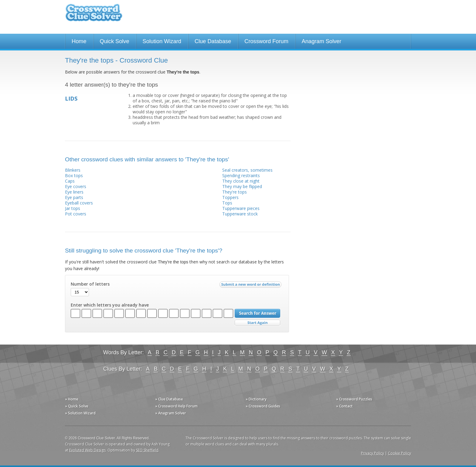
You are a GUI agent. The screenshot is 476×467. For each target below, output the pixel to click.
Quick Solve (115, 41)
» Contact (344, 406)
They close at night (241, 181)
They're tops (235, 192)
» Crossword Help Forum (176, 406)
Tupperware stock (240, 214)
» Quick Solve (77, 406)
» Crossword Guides (263, 406)
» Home (72, 399)
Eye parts (74, 197)
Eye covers (76, 186)
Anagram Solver (321, 41)
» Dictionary (256, 399)
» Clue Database (169, 399)
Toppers (230, 197)
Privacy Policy (372, 453)
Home (79, 41)
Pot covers (76, 214)
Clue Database (213, 41)
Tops (227, 203)
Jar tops (73, 208)
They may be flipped (242, 186)
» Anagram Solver (171, 413)
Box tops (74, 175)
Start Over (257, 323)
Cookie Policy (399, 453)
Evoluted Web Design (87, 450)
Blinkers (73, 170)
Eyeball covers (79, 203)
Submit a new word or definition (251, 286)
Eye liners (74, 192)
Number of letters (90, 284)
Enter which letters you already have (110, 305)
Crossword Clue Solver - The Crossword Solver (94, 15)
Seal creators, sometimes (247, 170)
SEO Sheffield (147, 450)
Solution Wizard (162, 41)
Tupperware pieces (241, 208)
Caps (70, 181)
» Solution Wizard (80, 413)
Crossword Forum (266, 41)
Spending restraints (241, 175)
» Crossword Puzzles (354, 399)
